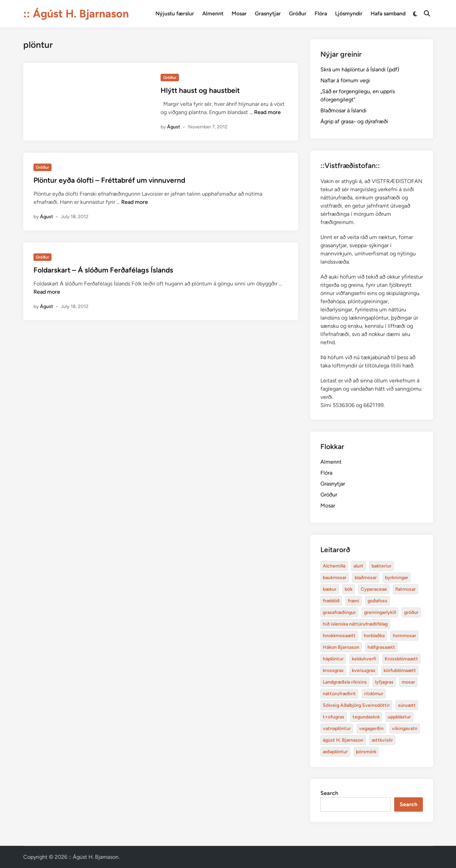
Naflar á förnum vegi (345, 80)
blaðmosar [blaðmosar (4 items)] (366, 578)
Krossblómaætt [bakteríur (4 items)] (401, 659)
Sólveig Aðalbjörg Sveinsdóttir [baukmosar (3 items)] (356, 705)
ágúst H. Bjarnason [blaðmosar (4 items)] (343, 740)
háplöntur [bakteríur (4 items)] (333, 659)
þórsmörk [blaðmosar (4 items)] (366, 752)
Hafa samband (388, 13)
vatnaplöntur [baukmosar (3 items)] (337, 729)
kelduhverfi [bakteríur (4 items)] (364, 659)
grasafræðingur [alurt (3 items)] (339, 612)
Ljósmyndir (349, 13)
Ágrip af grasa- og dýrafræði (354, 121)
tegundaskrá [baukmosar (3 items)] (366, 717)
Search (329, 793)
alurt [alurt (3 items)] (358, 566)
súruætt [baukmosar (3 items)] (407, 705)
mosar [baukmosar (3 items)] (408, 682)
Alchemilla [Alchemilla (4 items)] (334, 566)
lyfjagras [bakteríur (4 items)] (384, 682)
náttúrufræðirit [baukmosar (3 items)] (339, 694)
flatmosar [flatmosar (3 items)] (405, 589)
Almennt (213, 13)
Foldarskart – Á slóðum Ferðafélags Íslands (103, 270)
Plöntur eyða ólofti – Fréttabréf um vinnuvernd (109, 180)
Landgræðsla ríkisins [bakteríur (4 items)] (345, 682)
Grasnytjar (268, 13)
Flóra (321, 13)
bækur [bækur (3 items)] (330, 589)
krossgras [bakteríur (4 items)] (333, 670)
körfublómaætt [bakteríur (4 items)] (400, 670)
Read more (267, 112)
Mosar (239, 13)
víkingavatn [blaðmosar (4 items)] (405, 729)
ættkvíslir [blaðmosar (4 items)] (382, 740)
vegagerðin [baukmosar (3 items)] (371, 729)
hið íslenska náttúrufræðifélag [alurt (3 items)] (355, 624)
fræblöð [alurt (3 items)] (331, 601)
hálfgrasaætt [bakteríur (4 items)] (381, 647)
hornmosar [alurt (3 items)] (404, 636)
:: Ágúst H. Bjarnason (76, 14)
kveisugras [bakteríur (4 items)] (364, 670)
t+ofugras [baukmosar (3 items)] (334, 717)
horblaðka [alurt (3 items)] (374, 636)
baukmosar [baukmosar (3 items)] (335, 578)
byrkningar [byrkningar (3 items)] (397, 578)
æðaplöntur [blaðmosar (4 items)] (335, 752)
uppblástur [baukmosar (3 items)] (399, 717)
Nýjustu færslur (175, 13)
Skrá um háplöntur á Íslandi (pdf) (360, 69)
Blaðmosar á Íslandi (343, 110)
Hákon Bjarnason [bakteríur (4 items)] (341, 647)
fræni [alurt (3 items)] (354, 601)
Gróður (298, 13)
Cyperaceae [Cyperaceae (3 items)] (374, 589)
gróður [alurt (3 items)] (411, 612)
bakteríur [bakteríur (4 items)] (382, 566)
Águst (174, 127)
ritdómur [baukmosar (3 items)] (374, 694)
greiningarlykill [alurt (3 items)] (380, 612)
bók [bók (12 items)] (349, 589)
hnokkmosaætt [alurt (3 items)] (339, 636)
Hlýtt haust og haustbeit (200, 90)
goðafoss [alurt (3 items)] (377, 601)
